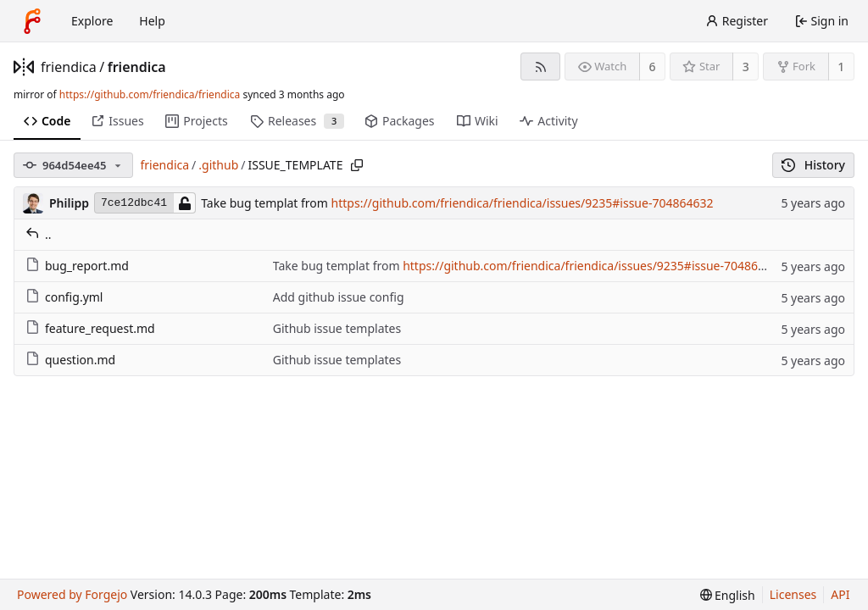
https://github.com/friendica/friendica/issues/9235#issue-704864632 (523, 203)
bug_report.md (77, 266)
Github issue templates (337, 328)
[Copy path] (357, 165)
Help (152, 21)
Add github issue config (339, 297)
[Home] (32, 21)
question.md (70, 360)
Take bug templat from (266, 203)
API (840, 594)
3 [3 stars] (746, 67)
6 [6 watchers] (653, 67)
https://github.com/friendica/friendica (150, 94)
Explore (92, 21)
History (813, 165)
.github (218, 165)
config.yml (64, 297)
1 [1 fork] (841, 67)
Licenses (793, 594)
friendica (69, 67)
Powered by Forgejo (72, 594)
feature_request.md (90, 328)
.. (39, 234)
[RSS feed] (540, 67)
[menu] (728, 595)
